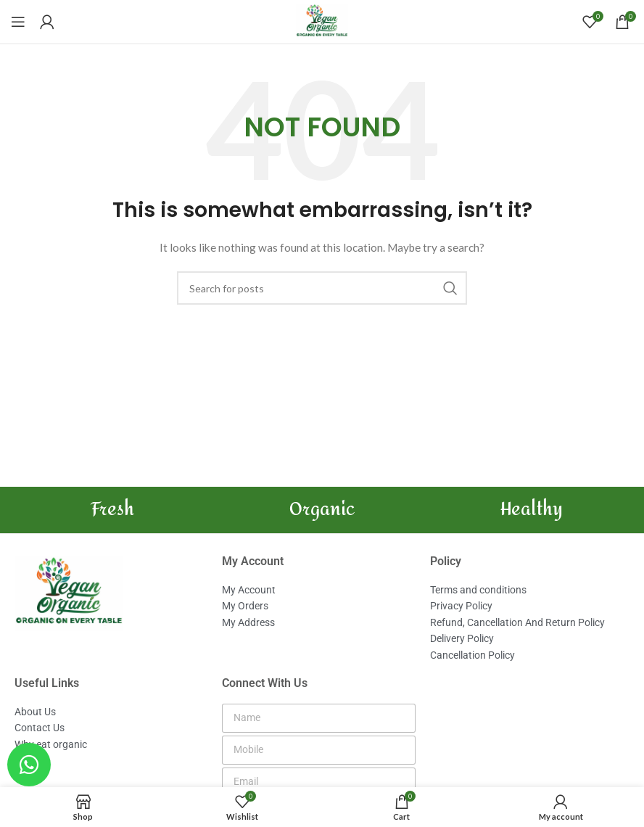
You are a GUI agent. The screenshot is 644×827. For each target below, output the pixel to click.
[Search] (322, 288)
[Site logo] (322, 21)
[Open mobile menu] (18, 22)
